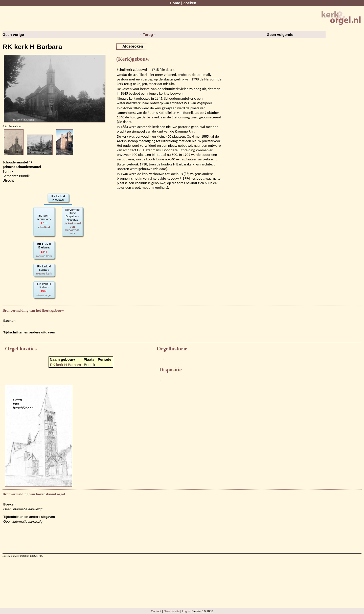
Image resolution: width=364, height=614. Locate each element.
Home (175, 3)
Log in (186, 611)
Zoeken (190, 3)
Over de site (172, 611)
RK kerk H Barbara (66, 365)
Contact (156, 611)
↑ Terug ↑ (148, 35)
